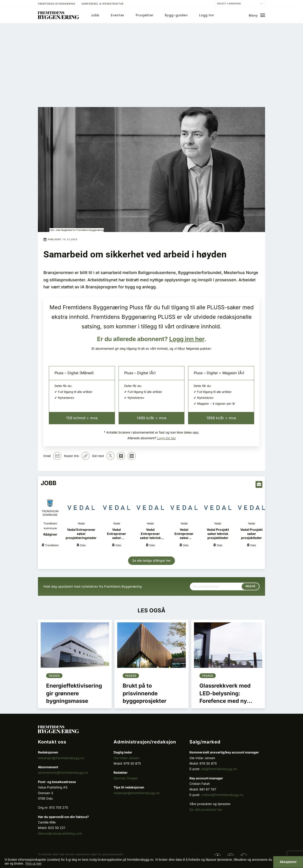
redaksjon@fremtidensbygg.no (61, 758)
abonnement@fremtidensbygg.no (63, 772)
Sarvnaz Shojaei (125, 778)
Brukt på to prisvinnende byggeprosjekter (145, 693)
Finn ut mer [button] (34, 863)
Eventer (118, 15)
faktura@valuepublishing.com (60, 833)
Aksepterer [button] (288, 862)
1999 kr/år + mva (221, 418)
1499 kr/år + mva (151, 418)
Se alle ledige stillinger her (151, 560)
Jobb (95, 15)
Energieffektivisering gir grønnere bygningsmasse (74, 693)
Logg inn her (187, 339)
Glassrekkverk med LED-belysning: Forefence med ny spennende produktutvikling (225, 701)
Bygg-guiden (176, 15)
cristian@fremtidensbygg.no (222, 795)
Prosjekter (145, 15)
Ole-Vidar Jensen (126, 758)
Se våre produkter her (206, 809)
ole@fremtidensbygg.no (219, 769)
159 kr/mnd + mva (82, 418)
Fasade (54, 676)
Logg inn (207, 15)
